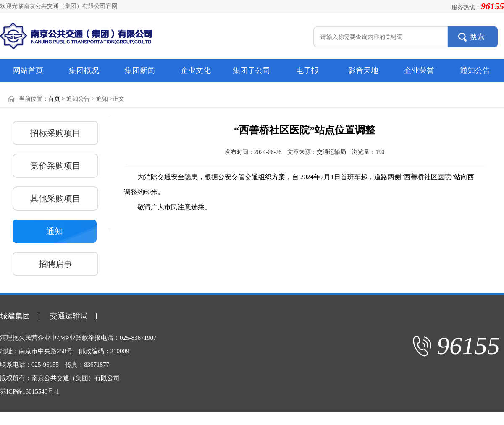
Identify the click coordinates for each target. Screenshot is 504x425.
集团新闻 (140, 70)
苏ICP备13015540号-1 (30, 391)
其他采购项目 (55, 198)
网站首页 (28, 70)
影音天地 (363, 70)
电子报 (307, 70)
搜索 (477, 37)
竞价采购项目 (55, 166)
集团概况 (84, 70)
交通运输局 (69, 316)
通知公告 (475, 70)
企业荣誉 (419, 70)
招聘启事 (55, 264)
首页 (54, 99)
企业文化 (196, 70)
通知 (55, 231)
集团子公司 (252, 70)
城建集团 (15, 316)
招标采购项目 (55, 133)
